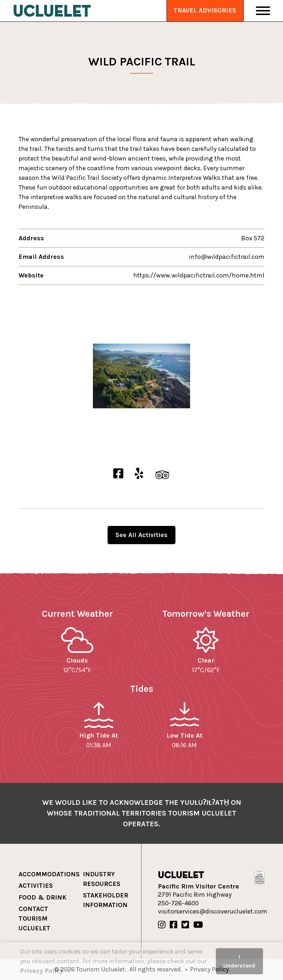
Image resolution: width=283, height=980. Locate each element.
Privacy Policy (42, 971)
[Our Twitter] (185, 925)
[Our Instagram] (162, 925)
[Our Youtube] (198, 925)
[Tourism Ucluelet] (52, 11)
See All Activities (141, 535)
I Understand (239, 961)
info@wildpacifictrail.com (227, 257)
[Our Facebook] (173, 925)
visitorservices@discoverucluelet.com (213, 911)
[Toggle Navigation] (263, 11)
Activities (36, 886)
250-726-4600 (178, 903)
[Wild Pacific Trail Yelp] (139, 474)
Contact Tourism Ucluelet (34, 919)
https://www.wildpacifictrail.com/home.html (199, 275)
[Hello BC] (259, 877)
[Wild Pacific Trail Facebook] (118, 474)
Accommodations (49, 874)
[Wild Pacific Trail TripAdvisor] (162, 474)
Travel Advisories (205, 10)
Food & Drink (43, 897)
